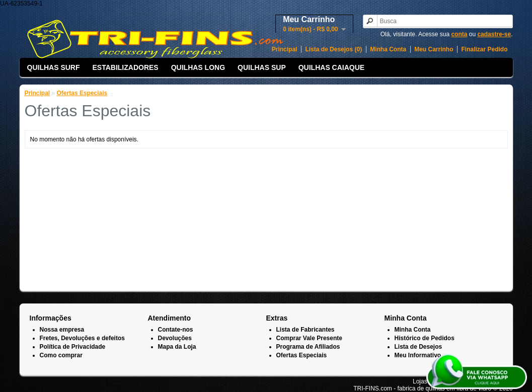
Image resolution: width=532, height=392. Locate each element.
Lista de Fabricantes (306, 330)
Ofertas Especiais (82, 93)
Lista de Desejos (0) (333, 49)
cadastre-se (494, 34)
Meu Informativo (418, 355)
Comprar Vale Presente (309, 338)
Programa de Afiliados (308, 347)
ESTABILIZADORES (126, 67)
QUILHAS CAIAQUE (331, 67)
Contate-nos (176, 330)
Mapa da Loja (177, 347)
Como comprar (61, 355)
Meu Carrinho (434, 49)
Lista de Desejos (419, 347)
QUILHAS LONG (198, 67)
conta (459, 34)
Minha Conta (388, 49)
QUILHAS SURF (54, 67)
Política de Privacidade (73, 347)
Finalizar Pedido (484, 49)
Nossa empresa (62, 330)
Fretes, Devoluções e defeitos (82, 338)
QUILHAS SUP (262, 67)
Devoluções (175, 338)
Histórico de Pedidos (425, 338)
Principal (285, 49)
